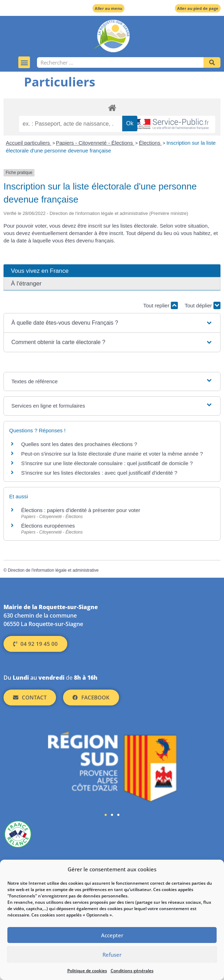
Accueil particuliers (29, 143)
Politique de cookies (87, 971)
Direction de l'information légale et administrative (53, 570)
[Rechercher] (212, 62)
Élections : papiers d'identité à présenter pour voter (81, 510)
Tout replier (161, 305)
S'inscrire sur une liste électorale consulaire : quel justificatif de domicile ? (107, 463)
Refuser (112, 955)
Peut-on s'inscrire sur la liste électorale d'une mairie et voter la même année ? (112, 454)
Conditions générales (132, 971)
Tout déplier (203, 305)
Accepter (112, 935)
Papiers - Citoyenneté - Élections (95, 143)
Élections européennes (48, 526)
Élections (150, 143)
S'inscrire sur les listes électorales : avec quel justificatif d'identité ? (99, 473)
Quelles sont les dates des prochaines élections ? (79, 444)
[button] (24, 62)
